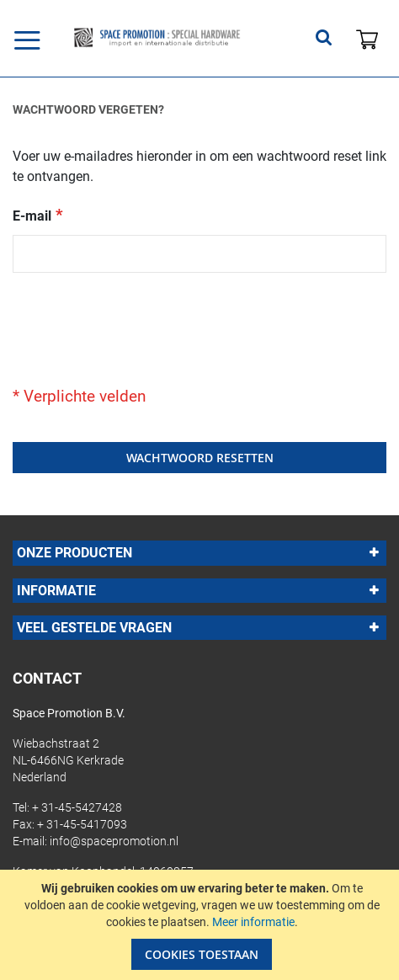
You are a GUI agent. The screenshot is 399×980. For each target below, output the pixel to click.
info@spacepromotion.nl (114, 841)
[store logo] (157, 37)
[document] (202, 925)
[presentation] (141, 322)
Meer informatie (253, 922)
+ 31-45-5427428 (77, 807)
